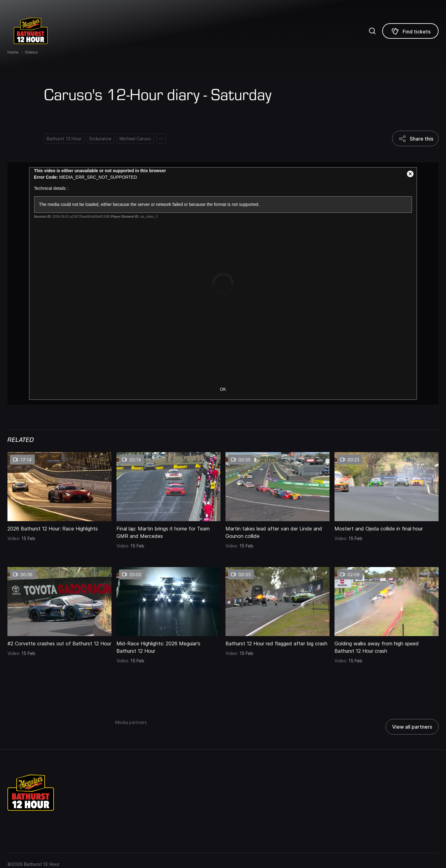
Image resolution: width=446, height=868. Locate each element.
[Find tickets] (410, 31)
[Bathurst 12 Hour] (64, 138)
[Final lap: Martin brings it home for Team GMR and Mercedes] (168, 530)
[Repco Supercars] (39, 31)
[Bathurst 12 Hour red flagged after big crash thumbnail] (278, 602)
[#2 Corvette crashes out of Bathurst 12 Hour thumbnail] (59, 602)
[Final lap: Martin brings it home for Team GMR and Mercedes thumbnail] (168, 487)
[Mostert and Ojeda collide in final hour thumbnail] (387, 487)
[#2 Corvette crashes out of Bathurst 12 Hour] (59, 642)
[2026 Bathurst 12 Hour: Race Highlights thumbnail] (59, 487)
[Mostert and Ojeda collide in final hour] (387, 527)
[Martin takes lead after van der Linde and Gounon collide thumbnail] (278, 487)
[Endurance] (101, 138)
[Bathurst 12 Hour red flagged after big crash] (278, 642)
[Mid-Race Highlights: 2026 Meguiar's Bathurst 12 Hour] (168, 645)
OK (223, 389)
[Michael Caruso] (135, 138)
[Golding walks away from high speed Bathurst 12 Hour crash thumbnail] (387, 602)
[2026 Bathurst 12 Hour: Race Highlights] (59, 527)
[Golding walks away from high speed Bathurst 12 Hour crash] (387, 645)
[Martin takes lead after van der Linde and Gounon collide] (278, 530)
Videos (31, 52)
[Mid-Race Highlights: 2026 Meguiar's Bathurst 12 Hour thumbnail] (168, 602)
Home (13, 52)
